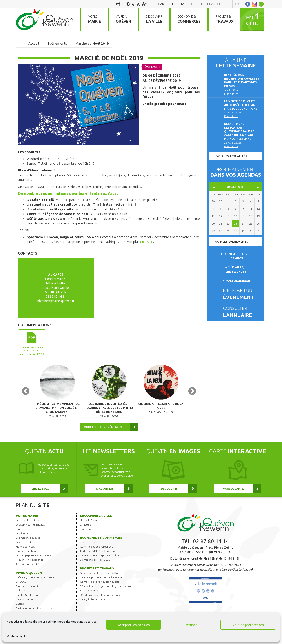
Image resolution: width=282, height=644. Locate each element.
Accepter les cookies (134, 625)
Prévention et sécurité (30, 561)
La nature (86, 526)
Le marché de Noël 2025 (95, 561)
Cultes (20, 605)
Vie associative (25, 601)
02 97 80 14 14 (211, 543)
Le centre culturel (236, 256)
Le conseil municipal (28, 522)
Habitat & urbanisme (28, 596)
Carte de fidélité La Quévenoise (99, 552)
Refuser (191, 625)
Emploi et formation (28, 588)
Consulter (242, 312)
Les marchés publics (28, 539)
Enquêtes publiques (28, 552)
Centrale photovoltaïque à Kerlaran (102, 579)
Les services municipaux (30, 526)
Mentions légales (17, 636)
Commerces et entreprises (96, 548)
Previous (26, 392)
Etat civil (21, 530)
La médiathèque (236, 269)
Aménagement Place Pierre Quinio (101, 574)
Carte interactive (172, 4)
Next (192, 392)
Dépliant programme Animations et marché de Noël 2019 (32, 350)
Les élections (24, 535)
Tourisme (86, 530)
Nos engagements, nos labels (34, 557)
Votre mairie (27, 517)
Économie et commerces (101, 539)
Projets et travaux (97, 570)
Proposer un (242, 294)
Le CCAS (21, 583)
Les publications (25, 544)
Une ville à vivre (89, 522)
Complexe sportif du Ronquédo (100, 583)
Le (236, 281)
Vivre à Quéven (29, 574)
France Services (25, 548)
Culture (20, 592)
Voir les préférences (248, 625)
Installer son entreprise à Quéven (100, 557)
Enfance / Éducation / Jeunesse (35, 579)
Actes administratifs (28, 566)
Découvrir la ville (96, 517)
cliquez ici (147, 242)
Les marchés (87, 544)
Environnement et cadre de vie (35, 610)
